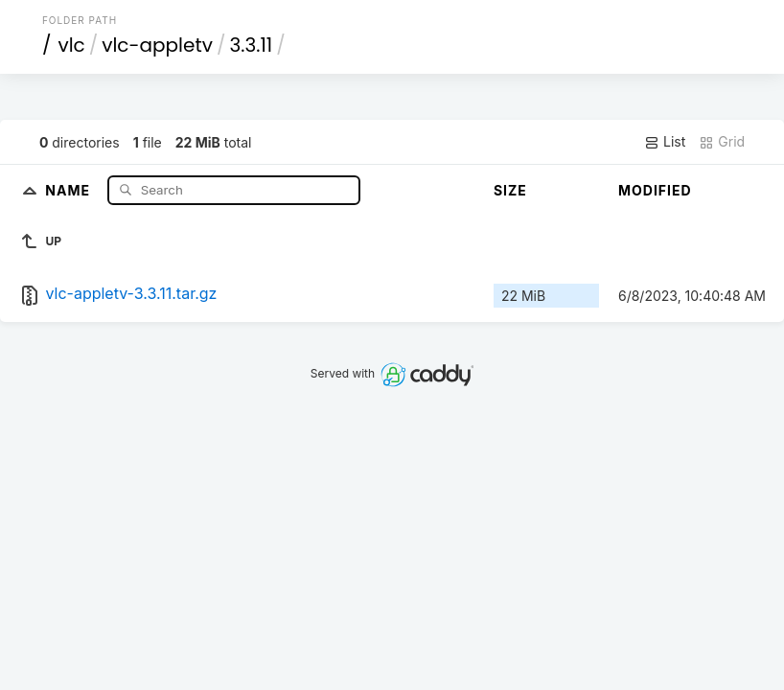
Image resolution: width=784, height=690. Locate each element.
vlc (71, 45)
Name (69, 189)
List (665, 142)
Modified (655, 190)
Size (510, 190)
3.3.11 (251, 45)
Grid (722, 142)
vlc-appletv (157, 45)
